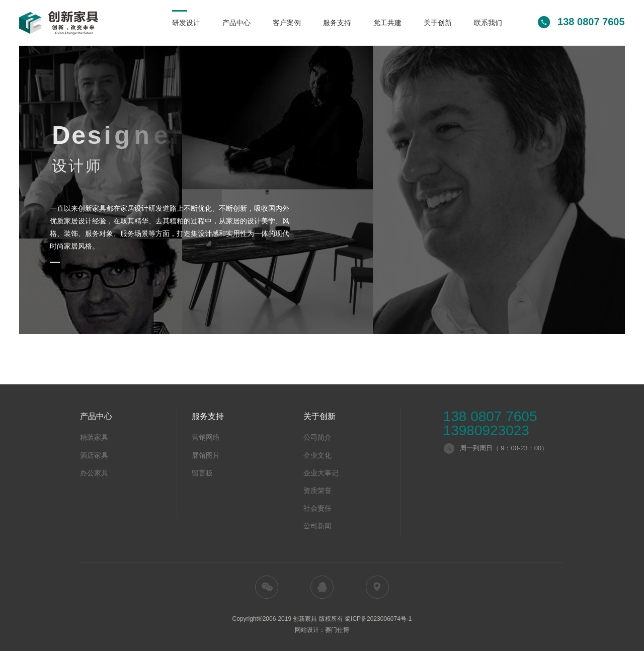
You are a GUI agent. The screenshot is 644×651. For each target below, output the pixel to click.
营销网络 (206, 437)
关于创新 (438, 23)
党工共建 (387, 23)
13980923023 (486, 431)
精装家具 (94, 437)
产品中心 (236, 23)
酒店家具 (94, 455)
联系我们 (488, 23)
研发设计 (186, 23)
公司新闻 (317, 526)
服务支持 (337, 23)
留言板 (202, 473)
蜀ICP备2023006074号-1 (378, 619)
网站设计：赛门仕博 (322, 630)
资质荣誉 (317, 491)
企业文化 (317, 455)
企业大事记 (321, 473)
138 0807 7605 (490, 417)
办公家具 (94, 473)
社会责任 (317, 508)
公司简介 (317, 437)
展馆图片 (206, 455)
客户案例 (287, 23)
